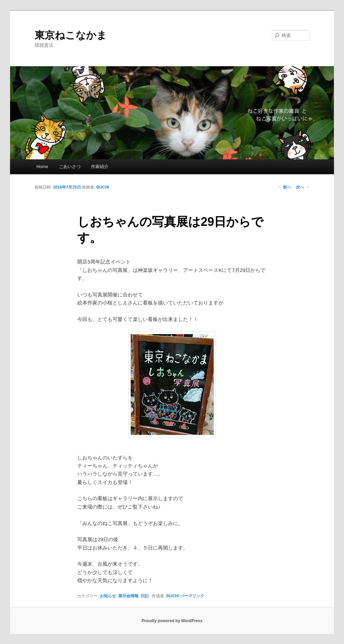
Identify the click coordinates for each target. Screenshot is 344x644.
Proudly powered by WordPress (172, 621)
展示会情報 (128, 596)
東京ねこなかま (71, 35)
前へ (284, 187)
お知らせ (108, 596)
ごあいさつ (70, 167)
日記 (144, 596)
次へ (303, 187)
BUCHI (103, 187)
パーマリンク (192, 596)
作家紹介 (100, 167)
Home (42, 167)
